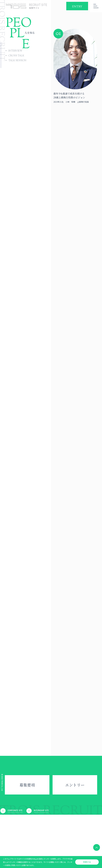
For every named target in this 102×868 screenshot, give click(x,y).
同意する (87, 862)
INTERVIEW (15, 51)
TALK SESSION (17, 61)
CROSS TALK (16, 56)
